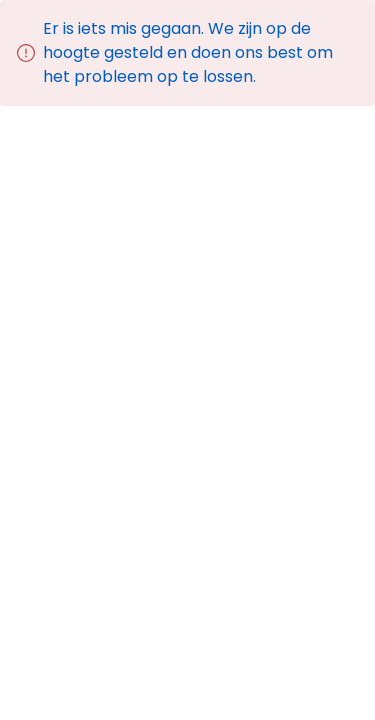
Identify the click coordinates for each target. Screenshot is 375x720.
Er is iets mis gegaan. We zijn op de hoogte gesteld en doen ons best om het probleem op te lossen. (188, 52)
